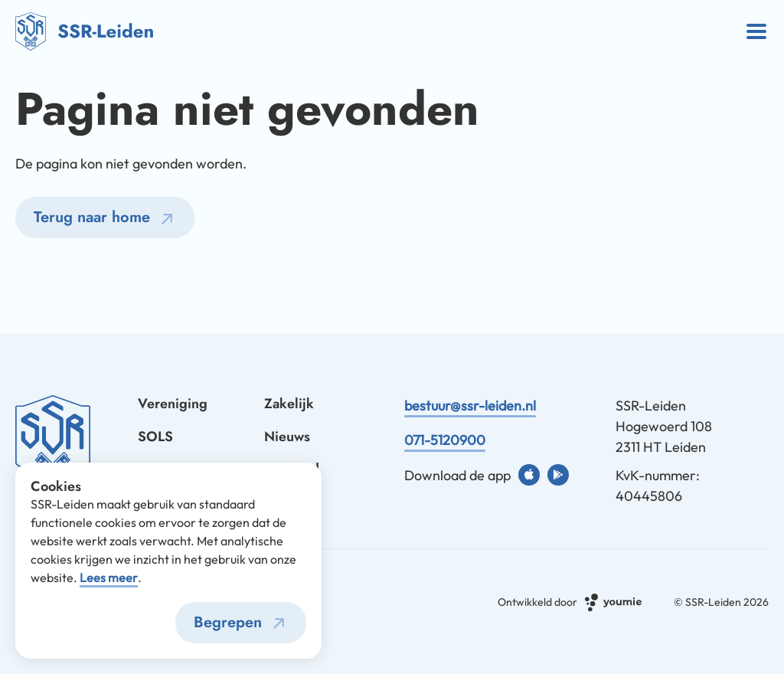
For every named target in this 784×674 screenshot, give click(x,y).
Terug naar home (107, 219)
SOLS (155, 437)
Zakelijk (289, 404)
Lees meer (109, 577)
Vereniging (173, 404)
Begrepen (243, 623)
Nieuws (287, 437)
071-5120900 (445, 440)
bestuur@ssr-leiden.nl (470, 406)
